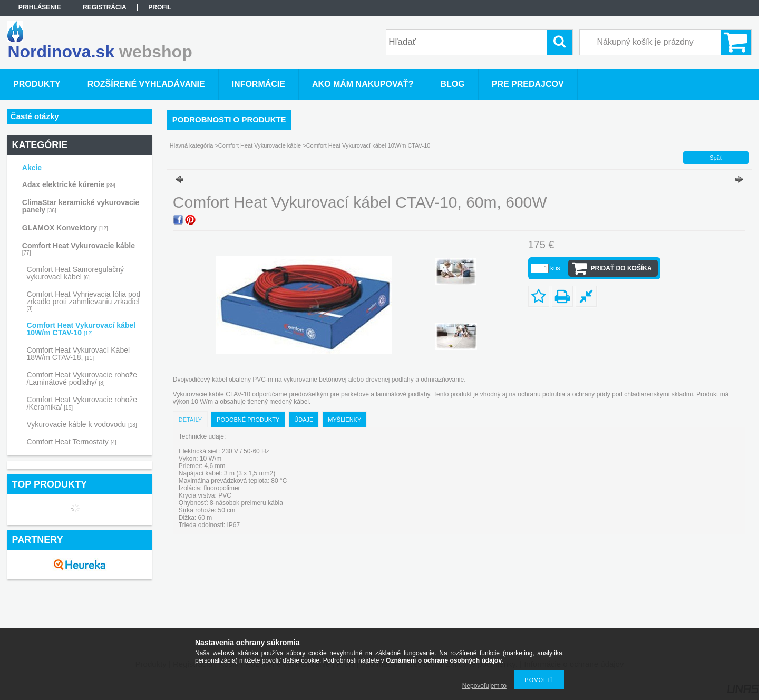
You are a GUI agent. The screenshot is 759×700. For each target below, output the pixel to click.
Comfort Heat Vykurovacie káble (260, 145)
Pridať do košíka (621, 268)
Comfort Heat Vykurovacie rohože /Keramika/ (82, 403)
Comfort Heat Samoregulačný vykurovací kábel (75, 273)
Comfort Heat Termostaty (72, 442)
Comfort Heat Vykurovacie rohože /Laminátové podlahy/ (82, 378)
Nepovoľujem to (484, 686)
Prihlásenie (40, 7)
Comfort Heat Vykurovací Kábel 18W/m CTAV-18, (79, 354)
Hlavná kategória (192, 145)
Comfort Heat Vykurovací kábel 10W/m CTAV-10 (81, 329)
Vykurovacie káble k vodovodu (82, 424)
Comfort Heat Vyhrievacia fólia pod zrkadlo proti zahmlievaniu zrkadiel (84, 301)
